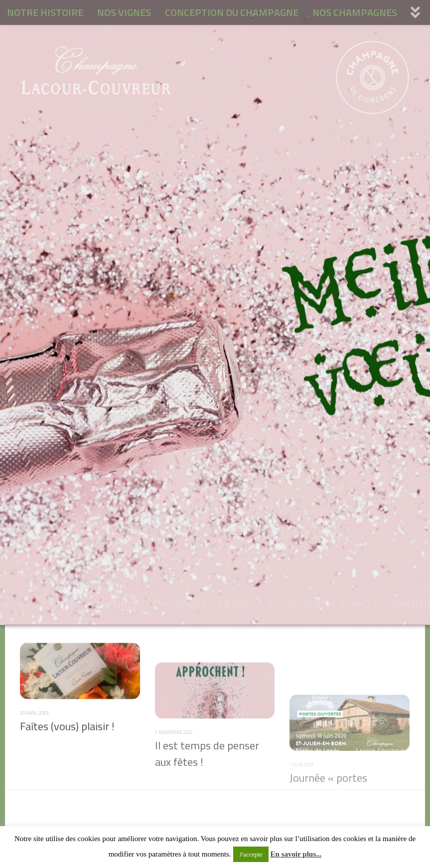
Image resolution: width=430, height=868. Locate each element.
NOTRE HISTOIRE (45, 12)
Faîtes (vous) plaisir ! (67, 742)
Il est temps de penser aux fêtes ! (207, 787)
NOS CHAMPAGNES (355, 12)
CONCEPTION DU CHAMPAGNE (232, 12)
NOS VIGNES (124, 12)
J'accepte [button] (251, 854)
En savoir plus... (296, 854)
